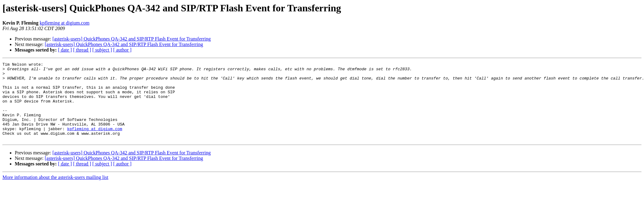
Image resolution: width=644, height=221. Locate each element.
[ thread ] (82, 50)
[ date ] (65, 50)
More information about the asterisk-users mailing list (55, 193)
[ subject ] (102, 50)
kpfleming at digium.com (64, 23)
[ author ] (122, 50)
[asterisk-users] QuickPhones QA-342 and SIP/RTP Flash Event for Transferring (132, 39)
